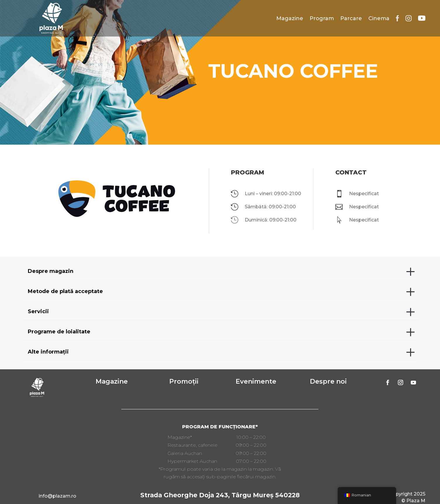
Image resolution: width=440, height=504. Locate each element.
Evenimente (256, 381)
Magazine (290, 18)
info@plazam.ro (57, 496)
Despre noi (328, 381)
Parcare (351, 18)
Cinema (379, 18)
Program (322, 18)
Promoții (184, 381)
